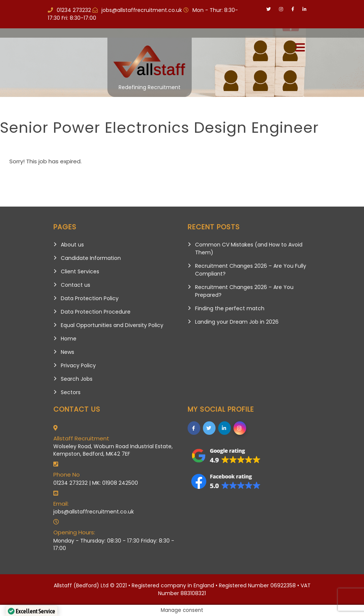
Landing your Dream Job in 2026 (237, 322)
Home (69, 339)
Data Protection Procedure (96, 312)
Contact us (76, 285)
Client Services (80, 271)
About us (72, 245)
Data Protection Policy (90, 298)
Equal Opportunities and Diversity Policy (112, 325)
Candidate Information (91, 258)
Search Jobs (77, 379)
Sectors (71, 392)
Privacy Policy (78, 365)
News (68, 352)
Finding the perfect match (230, 308)
